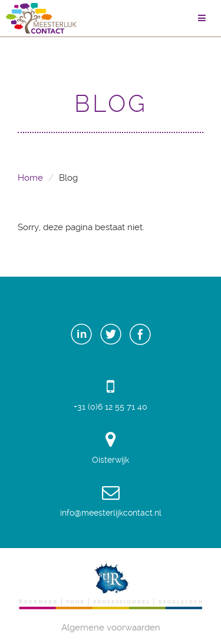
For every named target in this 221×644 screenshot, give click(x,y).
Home (30, 178)
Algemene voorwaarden (111, 628)
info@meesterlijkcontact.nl (111, 500)
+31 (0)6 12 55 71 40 (111, 394)
